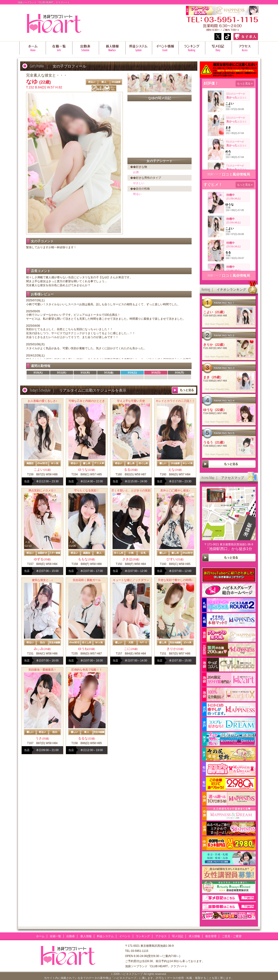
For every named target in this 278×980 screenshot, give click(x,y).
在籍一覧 (59, 48)
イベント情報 (165, 48)
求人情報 (194, 936)
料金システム (139, 48)
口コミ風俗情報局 (236, 174)
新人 (112, 48)
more (184, 390)
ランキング (192, 48)
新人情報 (86, 936)
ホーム (33, 48)
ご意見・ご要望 (232, 936)
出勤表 (86, 48)
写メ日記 (219, 48)
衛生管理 (211, 936)
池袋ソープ (214, 174)
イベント (125, 936)
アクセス (245, 48)
